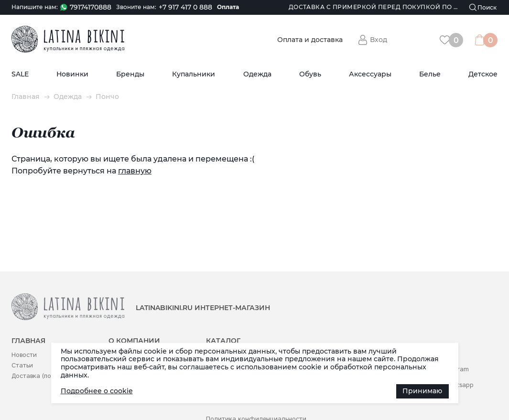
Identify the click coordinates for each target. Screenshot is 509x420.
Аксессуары (370, 74)
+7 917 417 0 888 (185, 7)
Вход (379, 40)
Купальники (194, 74)
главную (135, 171)
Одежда (257, 74)
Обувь (310, 74)
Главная (26, 97)
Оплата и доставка (310, 40)
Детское (483, 74)
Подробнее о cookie (97, 391)
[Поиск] (483, 7)
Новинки (72, 74)
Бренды (130, 74)
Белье (430, 74)
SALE (20, 74)
